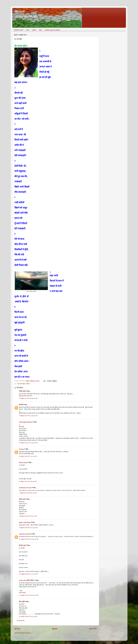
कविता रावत (22, 499)
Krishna (22, 449)
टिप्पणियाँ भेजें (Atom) (26, 633)
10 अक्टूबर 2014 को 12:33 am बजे (29, 539)
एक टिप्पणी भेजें (21, 621)
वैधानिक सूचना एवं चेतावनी (52, 30)
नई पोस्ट (17, 629)
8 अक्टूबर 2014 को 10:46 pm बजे (28, 398)
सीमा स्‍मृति (22, 602)
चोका (40, 30)
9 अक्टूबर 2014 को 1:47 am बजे (28, 456)
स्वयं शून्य (51, 525)
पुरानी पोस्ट (93, 629)
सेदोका (34, 30)
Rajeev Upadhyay (25, 522)
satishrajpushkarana (26, 422)
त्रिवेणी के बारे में (19, 30)
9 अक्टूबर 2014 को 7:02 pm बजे (28, 516)
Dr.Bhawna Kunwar (25, 488)
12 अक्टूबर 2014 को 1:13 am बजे (28, 574)
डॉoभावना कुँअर (22, 384)
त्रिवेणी (20, 12)
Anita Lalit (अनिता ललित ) (27, 580)
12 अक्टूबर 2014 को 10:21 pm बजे (29, 595)
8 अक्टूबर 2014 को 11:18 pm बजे (28, 416)
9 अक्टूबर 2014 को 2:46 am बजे (28, 481)
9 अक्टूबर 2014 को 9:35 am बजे (28, 493)
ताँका (28, 30)
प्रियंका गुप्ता (23, 545)
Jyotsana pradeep (25, 534)
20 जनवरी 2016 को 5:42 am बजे (28, 617)
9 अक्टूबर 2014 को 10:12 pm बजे (28, 528)
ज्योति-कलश (22, 391)
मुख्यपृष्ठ (55, 629)
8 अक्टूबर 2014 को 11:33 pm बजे (28, 443)
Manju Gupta (23, 463)
